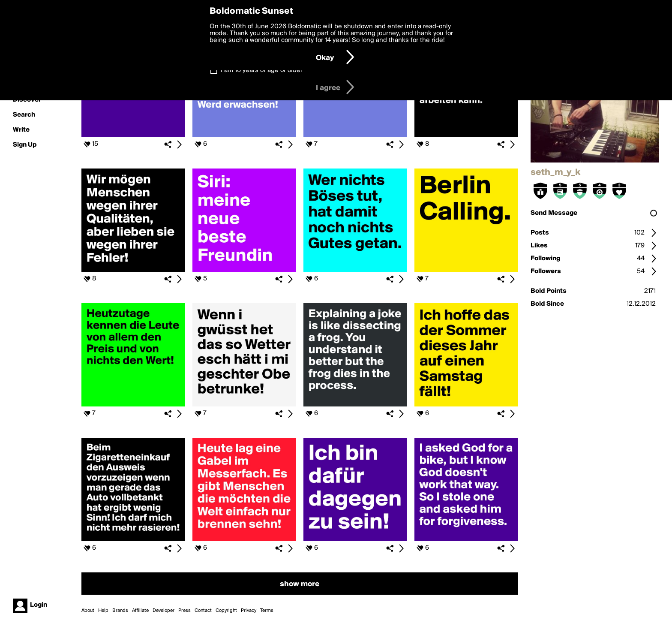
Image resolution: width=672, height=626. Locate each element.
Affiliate (140, 611)
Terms (267, 611)
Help (103, 611)
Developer (163, 611)
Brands (120, 611)
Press (184, 611)
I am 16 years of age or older (262, 70)
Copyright (226, 611)
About (88, 611)
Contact (203, 611)
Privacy (249, 611)
